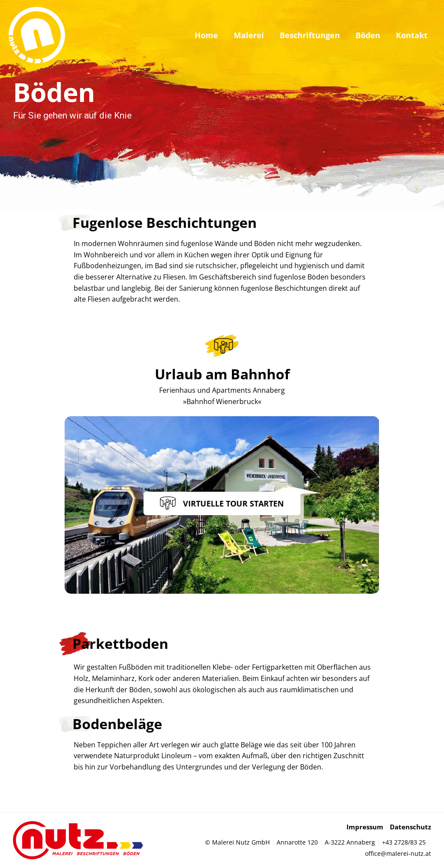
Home (206, 35)
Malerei (249, 35)
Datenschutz (410, 827)
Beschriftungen (310, 35)
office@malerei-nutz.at (398, 853)
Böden (368, 35)
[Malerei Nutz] (37, 34)
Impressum (365, 827)
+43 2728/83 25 (404, 842)
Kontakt (412, 35)
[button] (222, 503)
